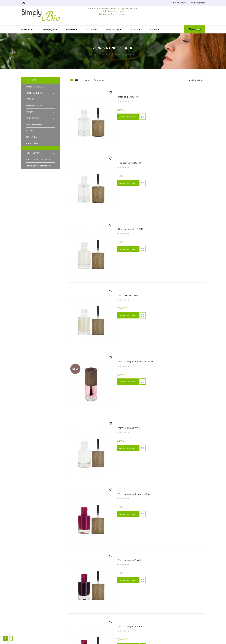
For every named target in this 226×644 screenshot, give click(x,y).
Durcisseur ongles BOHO (130, 232)
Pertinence (100, 80)
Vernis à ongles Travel (128, 571)
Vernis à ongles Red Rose (130, 638)
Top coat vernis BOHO (128, 164)
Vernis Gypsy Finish (127, 300)
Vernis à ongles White (128, 435)
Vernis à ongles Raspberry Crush (133, 503)
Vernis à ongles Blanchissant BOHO (135, 368)
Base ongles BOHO (127, 97)
